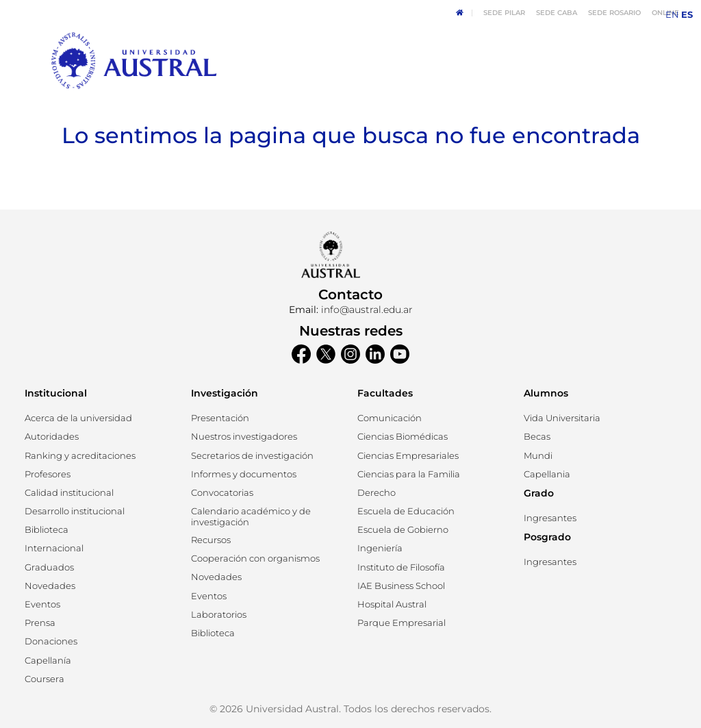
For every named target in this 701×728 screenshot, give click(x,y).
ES (687, 15)
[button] (52, 437)
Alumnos (546, 393)
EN (672, 15)
